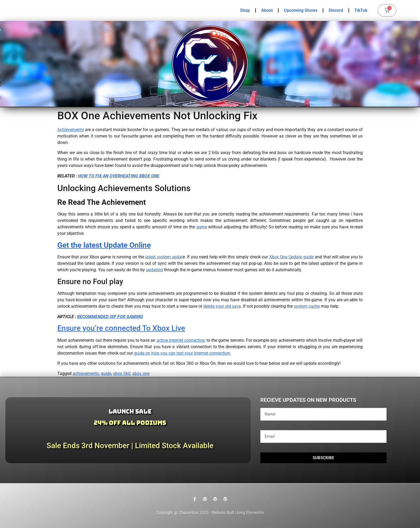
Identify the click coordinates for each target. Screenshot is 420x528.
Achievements (71, 130)
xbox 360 (122, 373)
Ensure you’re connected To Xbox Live (121, 328)
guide (106, 373)
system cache (307, 306)
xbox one (141, 373)
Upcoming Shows (301, 10)
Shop (245, 10)
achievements (86, 373)
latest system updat (164, 257)
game (202, 227)
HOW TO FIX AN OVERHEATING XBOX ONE (119, 176)
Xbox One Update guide (291, 257)
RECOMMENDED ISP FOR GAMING (110, 317)
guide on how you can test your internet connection (181, 353)
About (267, 10)
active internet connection (181, 340)
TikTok (361, 10)
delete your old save (222, 306)
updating (154, 270)
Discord (336, 10)
